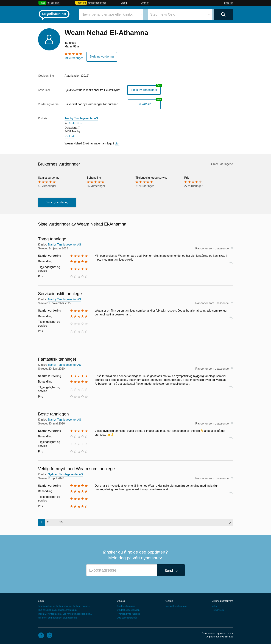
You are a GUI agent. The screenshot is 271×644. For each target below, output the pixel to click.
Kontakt (169, 600)
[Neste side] (230, 522)
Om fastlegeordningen (128, 610)
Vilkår (215, 606)
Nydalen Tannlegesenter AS (65, 474)
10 (61, 522)
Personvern (218, 610)
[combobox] (111, 15)
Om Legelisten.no (126, 606)
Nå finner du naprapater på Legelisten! (58, 617)
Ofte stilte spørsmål (127, 617)
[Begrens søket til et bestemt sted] (180, 15)
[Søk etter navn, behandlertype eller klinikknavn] (111, 15)
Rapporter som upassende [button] (212, 248)
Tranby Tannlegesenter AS (81, 118)
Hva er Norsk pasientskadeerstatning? (58, 610)
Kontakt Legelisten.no (176, 606)
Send (169, 570)
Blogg (124, 3)
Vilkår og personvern (222, 600)
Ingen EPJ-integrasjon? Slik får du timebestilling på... (65, 613)
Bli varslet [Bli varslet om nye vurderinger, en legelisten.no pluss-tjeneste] (145, 104)
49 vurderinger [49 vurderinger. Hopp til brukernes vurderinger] (74, 58)
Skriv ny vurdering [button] (101, 57)
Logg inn (229, 3)
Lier (117, 143)
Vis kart (69, 136)
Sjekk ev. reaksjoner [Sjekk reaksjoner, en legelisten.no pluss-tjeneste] (145, 89)
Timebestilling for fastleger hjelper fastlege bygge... (64, 606)
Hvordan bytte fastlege (128, 613)
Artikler (145, 3)
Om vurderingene (222, 164)
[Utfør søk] (223, 15)
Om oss (121, 600)
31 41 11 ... (76, 123)
